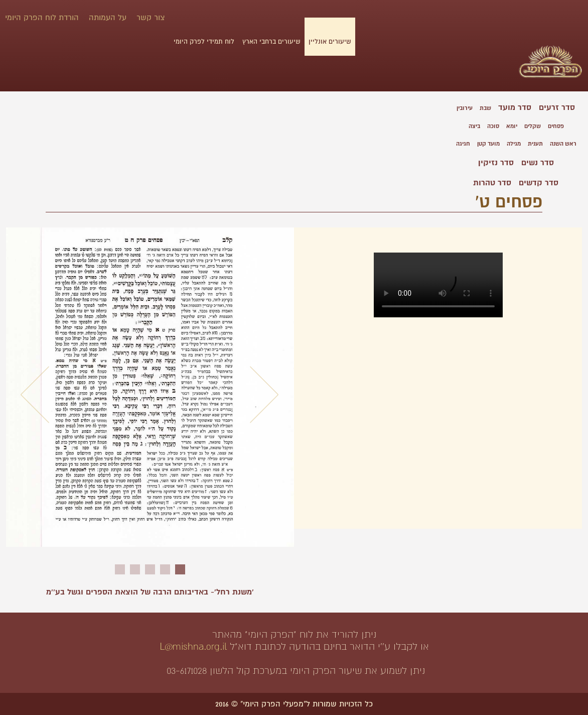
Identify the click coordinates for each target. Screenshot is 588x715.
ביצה (474, 126)
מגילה (514, 144)
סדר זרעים (557, 107)
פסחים (556, 126)
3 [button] (150, 569)
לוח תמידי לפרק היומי (204, 42)
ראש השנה (563, 144)
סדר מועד (515, 107)
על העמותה (108, 18)
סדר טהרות (492, 183)
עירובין (465, 108)
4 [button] (135, 569)
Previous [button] (35, 394)
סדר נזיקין (496, 163)
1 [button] (180, 569)
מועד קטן (488, 144)
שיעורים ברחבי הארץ (271, 42)
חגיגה (463, 144)
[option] (150, 392)
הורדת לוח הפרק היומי (42, 18)
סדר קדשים (539, 183)
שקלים (533, 126)
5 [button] (120, 569)
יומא (512, 126)
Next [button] (264, 394)
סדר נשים (538, 163)
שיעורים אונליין (330, 42)
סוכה (493, 126)
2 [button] (165, 569)
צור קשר (151, 18)
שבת (485, 108)
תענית (535, 144)
